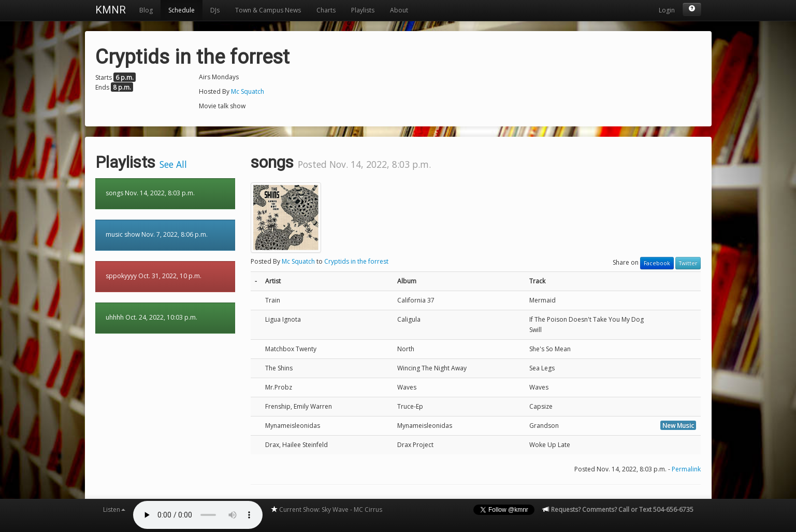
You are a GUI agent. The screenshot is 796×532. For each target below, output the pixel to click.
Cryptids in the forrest (356, 261)
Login (667, 10)
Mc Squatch (248, 91)
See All (173, 164)
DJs (215, 10)
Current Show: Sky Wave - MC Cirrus (326, 509)
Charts (326, 10)
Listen (114, 509)
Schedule (182, 10)
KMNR (111, 10)
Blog (146, 10)
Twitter (688, 263)
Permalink (686, 469)
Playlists (363, 10)
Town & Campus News (268, 10)
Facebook (657, 263)
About (399, 10)
